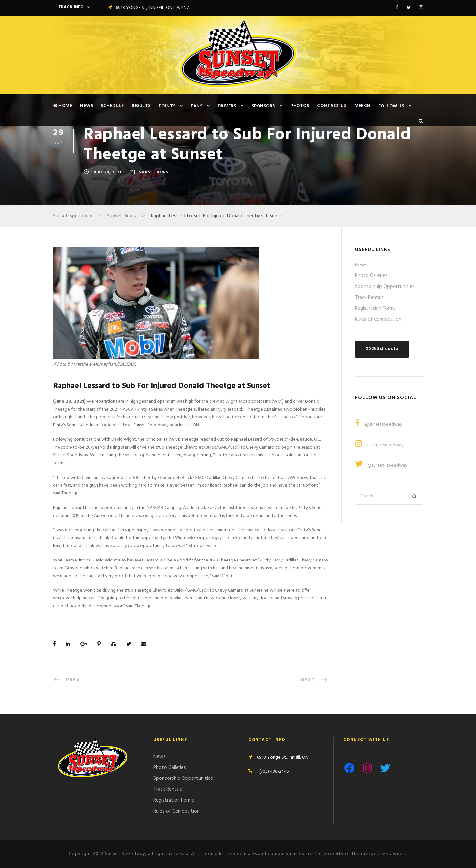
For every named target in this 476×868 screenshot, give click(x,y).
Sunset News (154, 172)
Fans (197, 106)
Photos (300, 106)
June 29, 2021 (107, 172)
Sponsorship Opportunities (385, 287)
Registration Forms (375, 308)
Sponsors (263, 106)
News (86, 106)
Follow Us (391, 106)
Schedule (112, 106)
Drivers (227, 106)
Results (141, 106)
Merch (362, 106)
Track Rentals (369, 298)
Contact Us (332, 106)
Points (167, 106)
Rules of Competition (378, 319)
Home (62, 106)
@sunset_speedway (387, 466)
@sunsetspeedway (383, 425)
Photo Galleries (371, 276)
